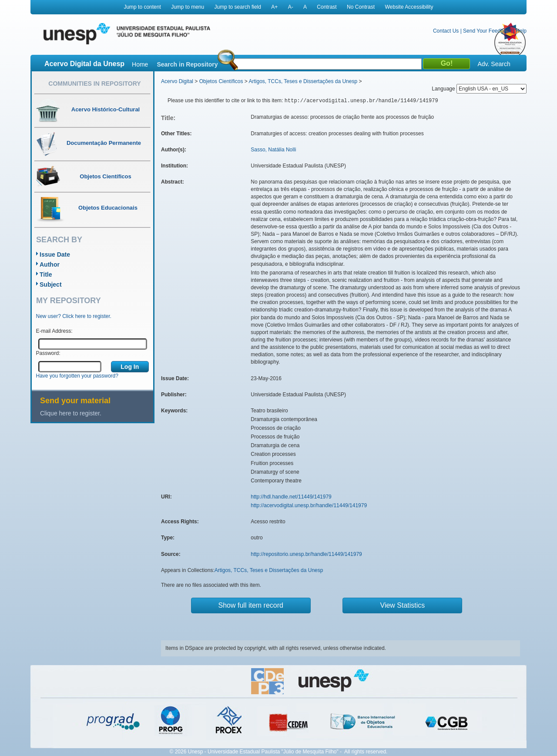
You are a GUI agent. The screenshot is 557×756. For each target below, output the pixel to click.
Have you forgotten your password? (77, 376)
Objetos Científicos (221, 81)
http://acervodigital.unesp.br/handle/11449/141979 (309, 505)
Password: (48, 353)
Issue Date (55, 254)
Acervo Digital (177, 81)
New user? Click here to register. (74, 316)
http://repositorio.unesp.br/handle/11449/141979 (306, 554)
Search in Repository (187, 64)
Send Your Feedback (487, 31)
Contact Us (446, 31)
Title (46, 274)
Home (140, 64)
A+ (274, 7)
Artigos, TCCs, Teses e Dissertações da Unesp (303, 81)
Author (50, 264)
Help (521, 31)
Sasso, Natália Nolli (273, 150)
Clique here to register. (71, 413)
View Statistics (403, 605)
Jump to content (142, 7)
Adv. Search (494, 64)
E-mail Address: (54, 331)
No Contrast (361, 7)
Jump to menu (188, 7)
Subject (51, 284)
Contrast (327, 7)
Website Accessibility (409, 7)
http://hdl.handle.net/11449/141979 (291, 497)
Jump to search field (238, 7)
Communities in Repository (94, 84)
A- (291, 7)
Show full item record (251, 605)
